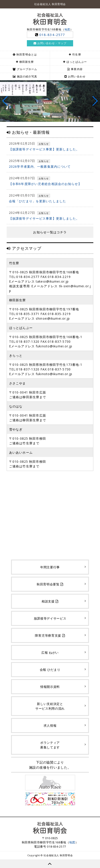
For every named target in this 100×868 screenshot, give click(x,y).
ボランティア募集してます (50, 745)
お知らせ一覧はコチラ (50, 232)
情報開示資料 (50, 687)
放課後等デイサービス (50, 618)
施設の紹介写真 (27, 76)
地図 (67, 29)
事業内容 (77, 69)
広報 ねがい (50, 652)
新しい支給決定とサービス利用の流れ (50, 706)
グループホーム (27, 69)
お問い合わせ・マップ (50, 43)
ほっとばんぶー (77, 62)
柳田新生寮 (27, 62)
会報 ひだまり (50, 670)
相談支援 (50, 601)
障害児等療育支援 (50, 635)
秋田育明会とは (27, 54)
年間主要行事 (50, 567)
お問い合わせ (77, 76)
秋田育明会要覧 (50, 584)
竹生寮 (77, 54)
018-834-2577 (52, 35)
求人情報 (50, 725)
